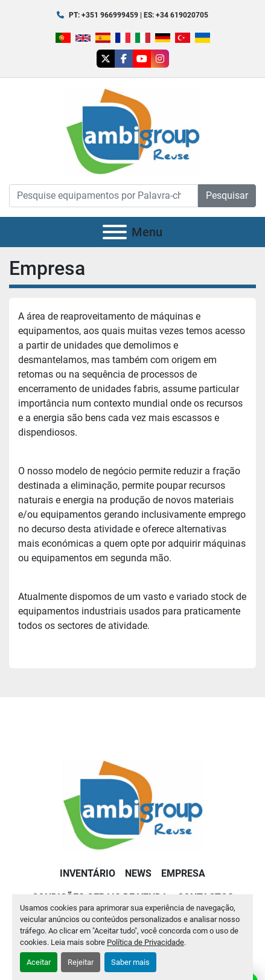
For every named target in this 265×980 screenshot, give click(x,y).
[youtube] (142, 59)
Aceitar (39, 962)
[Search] (104, 196)
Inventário (88, 873)
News (138, 873)
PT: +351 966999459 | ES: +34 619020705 (139, 15)
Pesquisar (227, 195)
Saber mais (130, 962)
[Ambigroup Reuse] (132, 804)
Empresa (183, 873)
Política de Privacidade (145, 942)
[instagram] (160, 59)
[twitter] (106, 59)
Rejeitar (81, 962)
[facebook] (124, 59)
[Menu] (115, 232)
